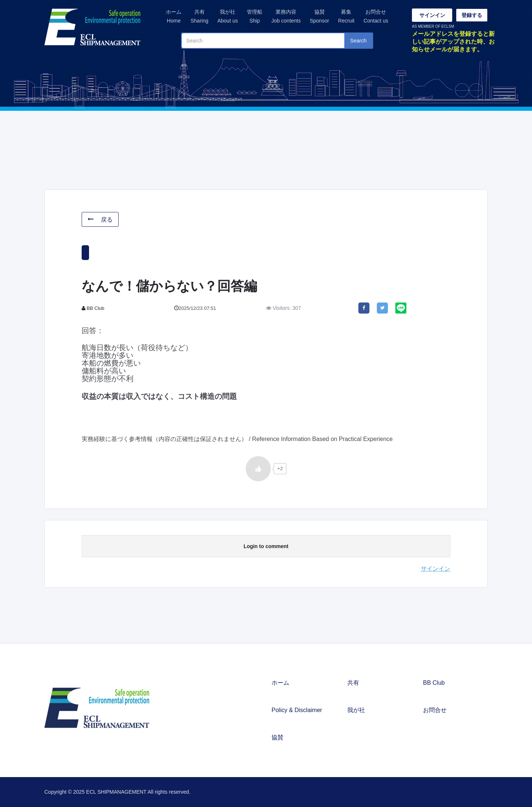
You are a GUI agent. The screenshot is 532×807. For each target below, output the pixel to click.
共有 (199, 17)
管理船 (255, 17)
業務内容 (286, 17)
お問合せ (376, 17)
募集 (346, 17)
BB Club (434, 683)
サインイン (432, 15)
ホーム (174, 17)
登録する (472, 15)
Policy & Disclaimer (297, 710)
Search (358, 41)
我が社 (227, 17)
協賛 (319, 17)
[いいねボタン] (258, 469)
